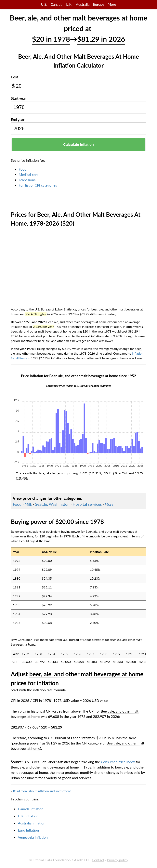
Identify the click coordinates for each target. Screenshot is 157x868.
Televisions (27, 180)
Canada (56, 4)
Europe (99, 4)
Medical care (29, 175)
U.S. (44, 4)
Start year (18, 98)
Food (23, 169)
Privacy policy (118, 860)
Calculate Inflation (78, 145)
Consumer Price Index (118, 762)
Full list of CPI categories (38, 185)
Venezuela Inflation (33, 837)
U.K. (69, 4)
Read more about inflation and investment (42, 791)
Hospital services (87, 504)
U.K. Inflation (28, 816)
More (112, 4)
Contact (98, 860)
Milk (28, 504)
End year (18, 120)
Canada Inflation (31, 809)
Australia (83, 4)
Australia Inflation (32, 823)
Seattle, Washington (52, 504)
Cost (14, 77)
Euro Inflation (28, 830)
